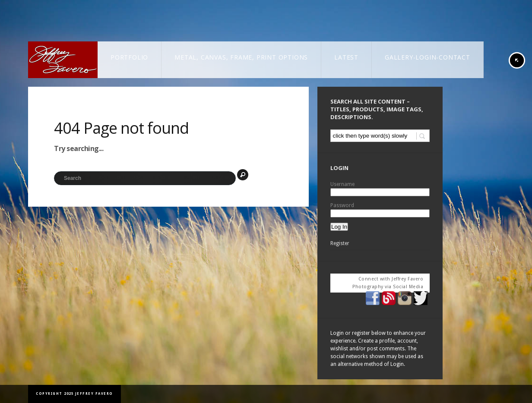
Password (342, 205)
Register (340, 243)
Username (342, 184)
